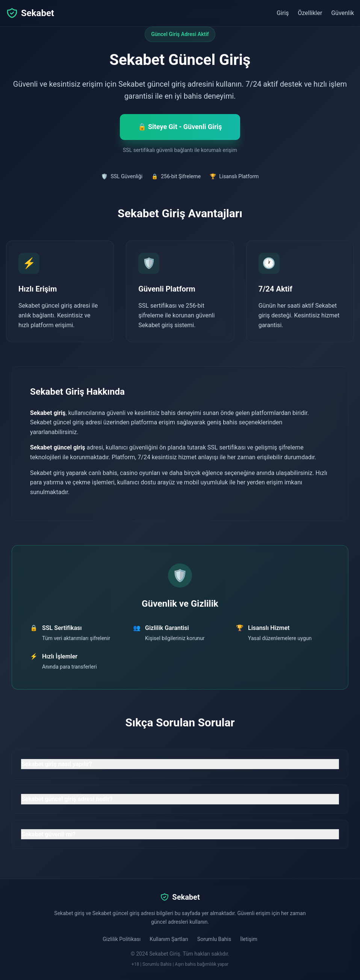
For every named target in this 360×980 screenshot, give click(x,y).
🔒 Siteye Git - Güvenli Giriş (180, 127)
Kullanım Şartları (169, 939)
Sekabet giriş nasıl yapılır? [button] (57, 764)
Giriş (283, 13)
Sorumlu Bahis (214, 939)
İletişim (249, 939)
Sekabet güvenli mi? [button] (48, 834)
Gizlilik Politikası (122, 939)
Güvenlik (343, 13)
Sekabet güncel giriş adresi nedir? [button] (67, 799)
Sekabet (30, 13)
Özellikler (310, 13)
